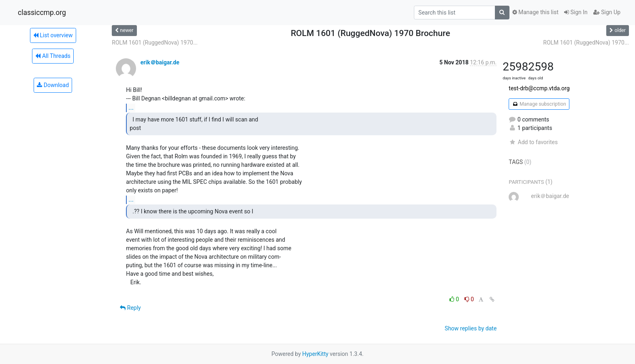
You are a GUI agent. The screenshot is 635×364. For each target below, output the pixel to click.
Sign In (576, 12)
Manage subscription (539, 104)
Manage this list (535, 12)
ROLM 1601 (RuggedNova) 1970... (155, 43)
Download (53, 85)
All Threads (53, 56)
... (131, 107)
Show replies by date (471, 328)
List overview (53, 35)
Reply (130, 308)
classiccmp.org (42, 13)
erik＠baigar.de (160, 62)
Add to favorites (533, 142)
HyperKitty (315, 354)
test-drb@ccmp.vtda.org (539, 88)
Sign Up (607, 12)
